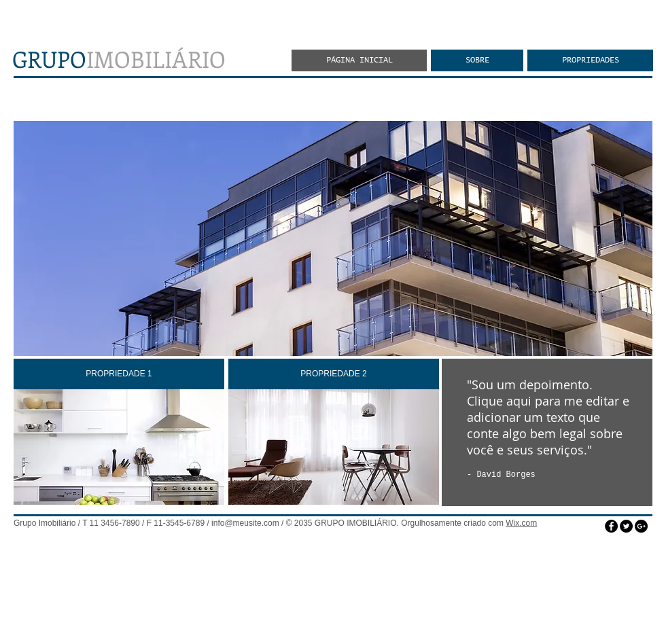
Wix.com (521, 523)
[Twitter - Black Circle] (626, 526)
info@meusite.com (245, 523)
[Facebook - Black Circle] (611, 526)
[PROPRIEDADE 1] (119, 374)
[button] (333, 238)
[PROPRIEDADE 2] (334, 374)
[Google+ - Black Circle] (641, 526)
